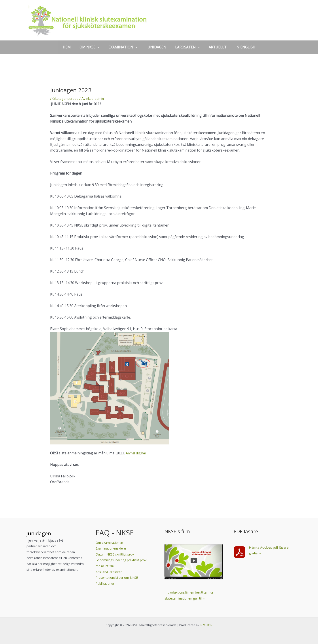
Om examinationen (109, 543)
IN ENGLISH (240, 47)
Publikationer (105, 583)
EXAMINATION (125, 47)
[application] (101, 47)
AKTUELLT (214, 47)
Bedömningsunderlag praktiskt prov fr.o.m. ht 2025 (121, 563)
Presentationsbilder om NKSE (117, 578)
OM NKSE (93, 47)
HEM (72, 47)
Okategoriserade (66, 98)
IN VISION (206, 625)
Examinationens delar (112, 548)
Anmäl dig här (137, 453)
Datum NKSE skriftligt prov (115, 554)
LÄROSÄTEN (186, 47)
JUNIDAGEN (156, 47)
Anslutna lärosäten (109, 572)
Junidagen (44, 533)
